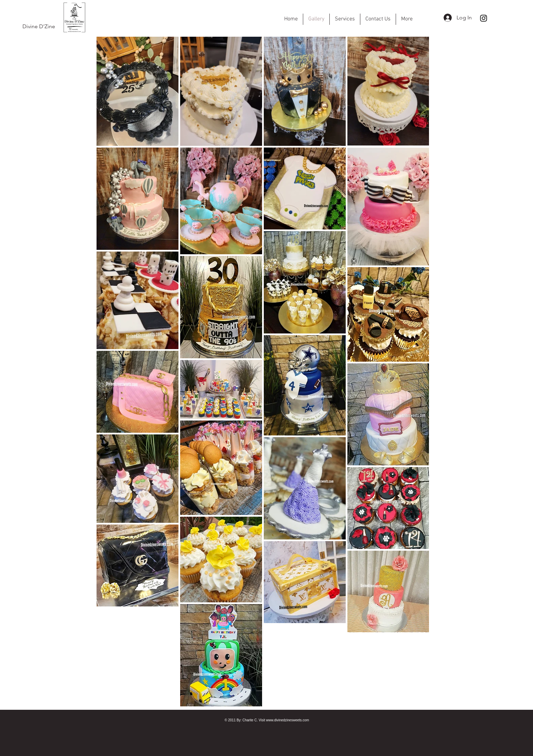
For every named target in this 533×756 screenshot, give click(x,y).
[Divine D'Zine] (39, 27)
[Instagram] (484, 18)
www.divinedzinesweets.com (287, 720)
